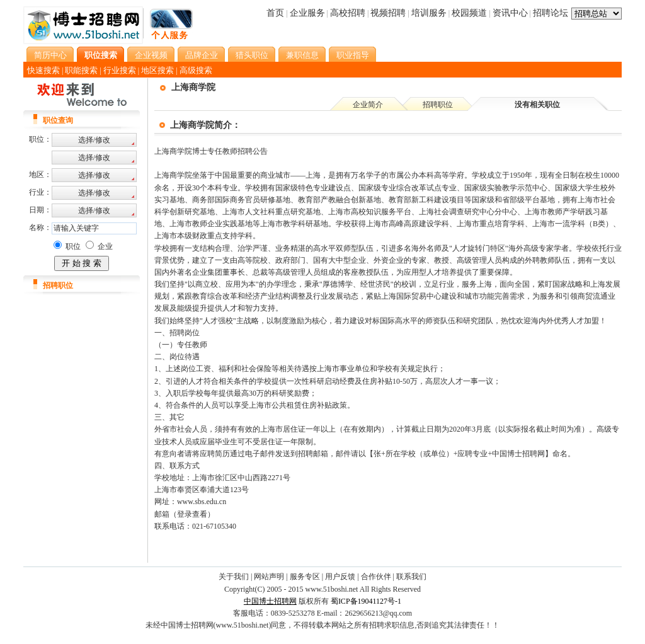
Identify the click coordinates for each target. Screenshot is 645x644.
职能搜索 (81, 70)
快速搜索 (43, 70)
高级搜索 (196, 70)
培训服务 (429, 13)
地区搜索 (157, 70)
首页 (275, 13)
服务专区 (305, 577)
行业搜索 (120, 70)
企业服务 (307, 13)
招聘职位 (438, 105)
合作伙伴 (376, 577)
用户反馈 (340, 577)
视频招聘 (388, 13)
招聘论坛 (551, 13)
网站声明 (269, 577)
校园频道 (469, 13)
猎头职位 (252, 55)
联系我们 (411, 577)
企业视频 (151, 55)
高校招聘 (348, 13)
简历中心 (50, 55)
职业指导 (353, 55)
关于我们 (234, 577)
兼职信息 (302, 55)
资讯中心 (510, 13)
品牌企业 (202, 55)
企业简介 (368, 105)
